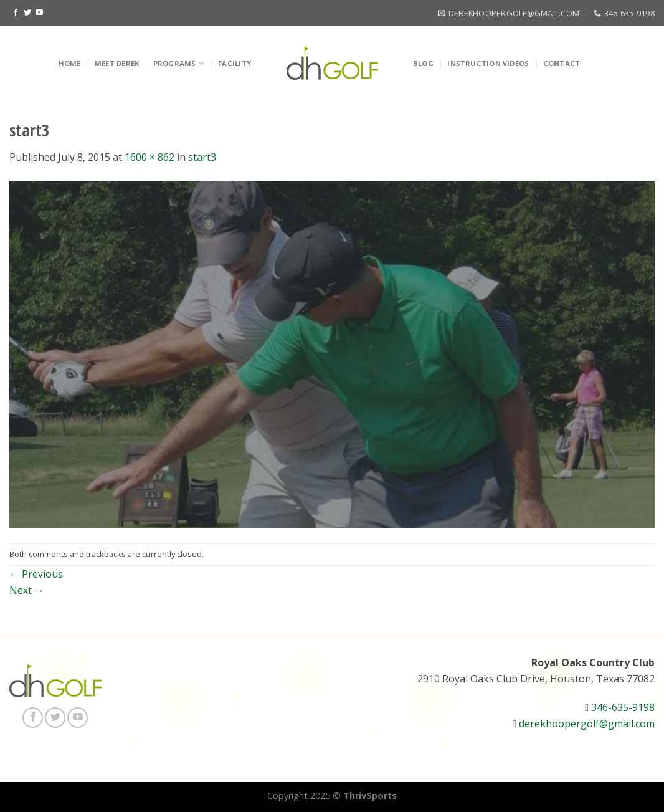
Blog (423, 63)
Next (27, 590)
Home (70, 63)
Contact (562, 63)
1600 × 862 (149, 157)
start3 (202, 157)
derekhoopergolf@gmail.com (587, 724)
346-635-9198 (623, 707)
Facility (235, 63)
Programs (179, 63)
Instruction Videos (488, 63)
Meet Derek (117, 63)
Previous (36, 574)
